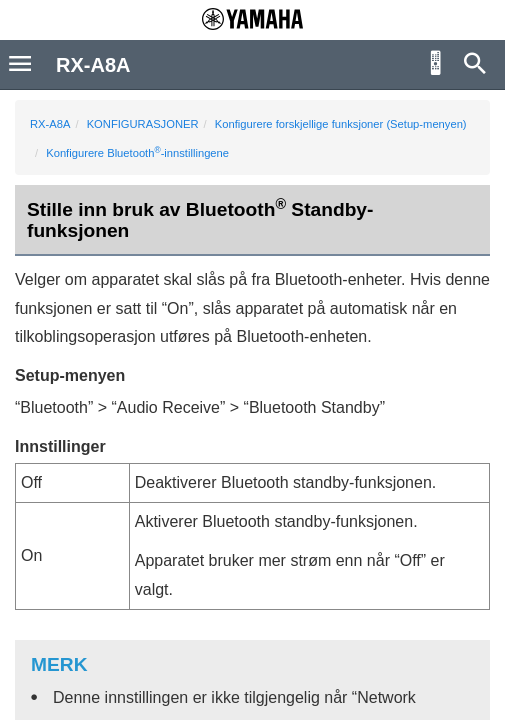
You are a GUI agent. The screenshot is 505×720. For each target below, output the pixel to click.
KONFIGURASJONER (143, 124)
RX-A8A (50, 124)
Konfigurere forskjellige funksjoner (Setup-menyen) (341, 124)
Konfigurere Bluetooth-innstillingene (137, 153)
